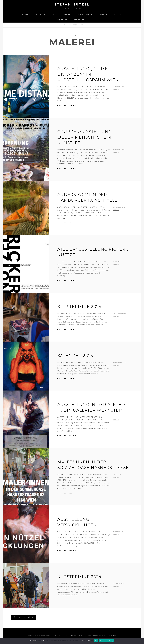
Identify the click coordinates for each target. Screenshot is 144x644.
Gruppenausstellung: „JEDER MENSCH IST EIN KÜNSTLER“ (85, 137)
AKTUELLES (41, 15)
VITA (56, 15)
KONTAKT (62, 20)
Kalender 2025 (75, 356)
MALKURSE (84, 15)
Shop (102, 15)
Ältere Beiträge (24, 617)
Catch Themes (109, 636)
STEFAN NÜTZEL (72, 4)
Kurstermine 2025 (79, 307)
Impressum (80, 20)
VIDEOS (118, 15)
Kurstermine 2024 (79, 577)
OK (96, 641)
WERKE (68, 15)
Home (63, 25)
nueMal (116, 90)
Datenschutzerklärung (107, 641)
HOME (25, 15)
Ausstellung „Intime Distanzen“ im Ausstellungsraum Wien (88, 74)
